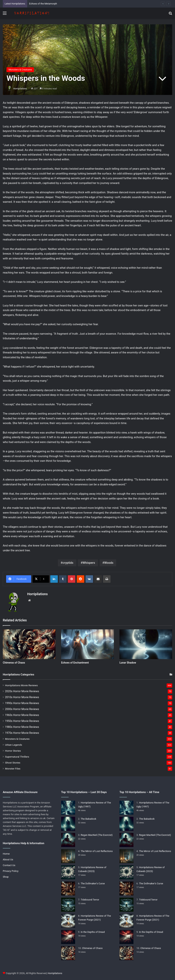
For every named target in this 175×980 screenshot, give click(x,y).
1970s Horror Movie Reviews (22, 733)
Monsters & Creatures (17, 739)
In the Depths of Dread (93, 932)
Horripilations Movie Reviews (21, 685)
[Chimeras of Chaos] (29, 644)
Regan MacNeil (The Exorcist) (97, 835)
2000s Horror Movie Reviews (22, 709)
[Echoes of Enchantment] (87, 644)
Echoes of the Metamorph (43, 4)
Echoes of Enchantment (75, 663)
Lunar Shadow (128, 663)
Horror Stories (13, 751)
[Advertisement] (87, 47)
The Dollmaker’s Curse (93, 883)
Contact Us (9, 865)
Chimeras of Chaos (14, 663)
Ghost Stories (13, 763)
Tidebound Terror (90, 900)
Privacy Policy (11, 871)
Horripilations (20, 89)
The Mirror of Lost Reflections (97, 851)
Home (6, 854)
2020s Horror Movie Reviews (22, 691)
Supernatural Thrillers (17, 757)
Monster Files (13, 769)
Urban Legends (14, 745)
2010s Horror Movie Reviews (22, 697)
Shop (6, 877)
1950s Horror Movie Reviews (22, 721)
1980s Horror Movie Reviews (22, 727)
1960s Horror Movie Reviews (22, 715)
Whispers (89, 563)
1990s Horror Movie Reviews (22, 703)
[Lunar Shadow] (146, 644)
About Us (8, 859)
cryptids (68, 563)
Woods (109, 563)
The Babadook (88, 819)
